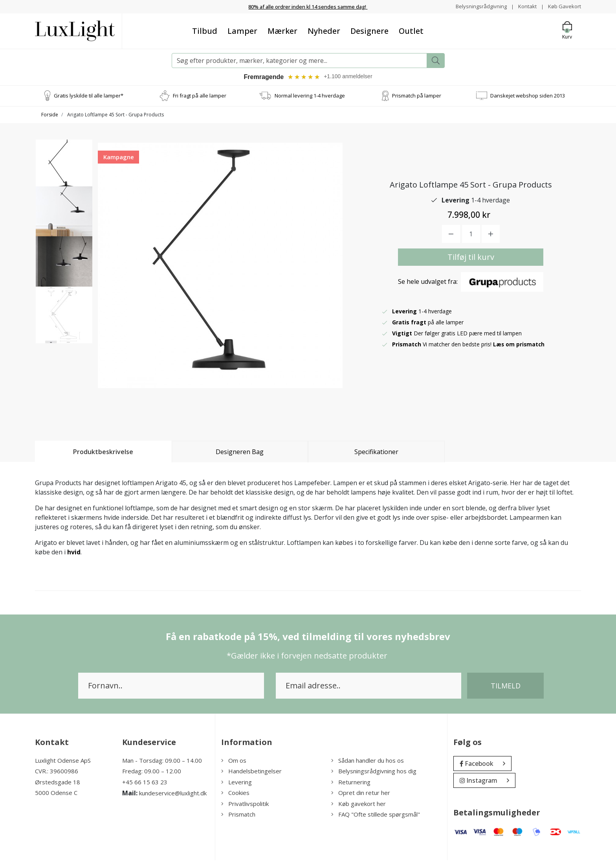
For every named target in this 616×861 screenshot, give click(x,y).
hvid (74, 553)
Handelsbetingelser (251, 772)
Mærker (282, 30)
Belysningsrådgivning (477, 6)
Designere (369, 30)
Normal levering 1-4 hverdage (310, 96)
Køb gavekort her (358, 804)
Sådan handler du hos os (368, 761)
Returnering (351, 783)
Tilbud (205, 30)
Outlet (411, 30)
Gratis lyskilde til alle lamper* (89, 96)
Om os (234, 761)
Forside (50, 115)
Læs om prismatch (519, 345)
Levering (236, 783)
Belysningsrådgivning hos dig (374, 772)
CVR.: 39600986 (57, 772)
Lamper (242, 30)
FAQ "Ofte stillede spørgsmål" (376, 815)
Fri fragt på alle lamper (200, 96)
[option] (64, 172)
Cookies (235, 794)
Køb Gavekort (564, 6)
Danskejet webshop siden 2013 (528, 96)
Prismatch (238, 815)
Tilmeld (506, 686)
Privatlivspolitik (245, 804)
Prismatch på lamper (417, 96)
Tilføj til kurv (471, 258)
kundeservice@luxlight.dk (173, 794)
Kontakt (525, 6)
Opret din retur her (361, 794)
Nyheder (324, 30)
